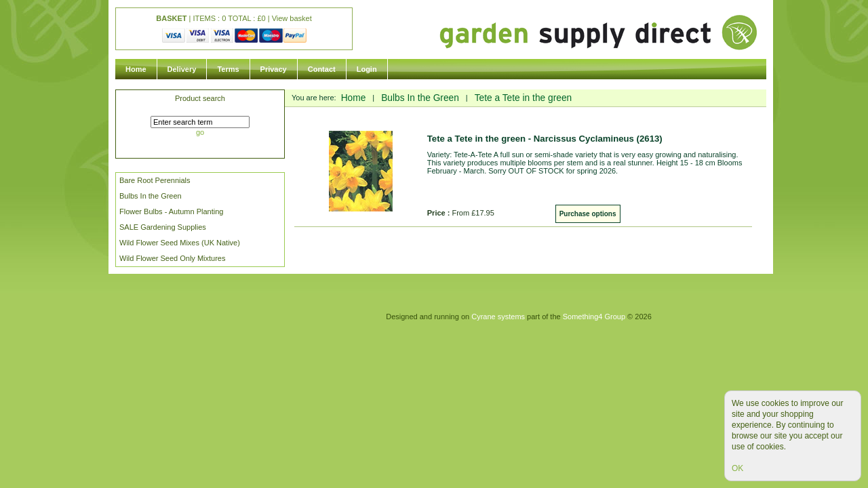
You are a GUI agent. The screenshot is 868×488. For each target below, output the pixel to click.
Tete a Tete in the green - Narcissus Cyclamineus (545, 139)
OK (737, 468)
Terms (228, 69)
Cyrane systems (498, 317)
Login (367, 69)
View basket (292, 18)
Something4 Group (594, 317)
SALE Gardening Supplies (163, 227)
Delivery (182, 69)
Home (136, 69)
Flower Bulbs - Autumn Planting (171, 211)
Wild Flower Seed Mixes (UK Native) (180, 243)
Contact (322, 69)
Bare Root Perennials (155, 180)
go (200, 132)
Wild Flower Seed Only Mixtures (173, 258)
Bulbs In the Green (151, 196)
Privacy (274, 69)
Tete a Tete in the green (523, 98)
